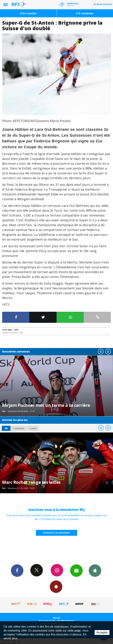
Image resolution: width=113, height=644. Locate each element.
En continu (28, 13)
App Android (56, 586)
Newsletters (76, 570)
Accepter (102, 632)
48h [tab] (6, 428)
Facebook (17, 570)
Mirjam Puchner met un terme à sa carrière (46, 405)
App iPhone (95, 570)
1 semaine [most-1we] (19, 428)
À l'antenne (85, 13)
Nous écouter (105, 4)
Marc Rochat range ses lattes (31, 482)
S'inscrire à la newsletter (57, 533)
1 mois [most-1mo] (33, 428)
